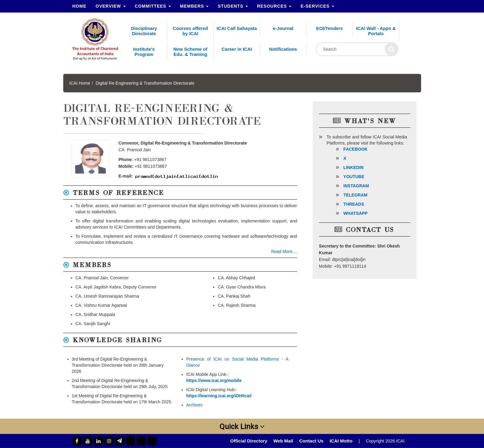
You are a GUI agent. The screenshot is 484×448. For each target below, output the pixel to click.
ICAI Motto (341, 441)
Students (233, 6)
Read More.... (284, 252)
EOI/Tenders (329, 28)
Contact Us (311, 441)
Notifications (283, 49)
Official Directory (249, 441)
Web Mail (283, 441)
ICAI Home (80, 83)
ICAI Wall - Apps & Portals (376, 31)
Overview (111, 6)
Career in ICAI (237, 49)
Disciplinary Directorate (144, 31)
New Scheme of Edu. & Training (190, 52)
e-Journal (283, 28)
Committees (153, 6)
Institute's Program (144, 52)
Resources (274, 6)
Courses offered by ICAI (190, 31)
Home (79, 6)
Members (194, 6)
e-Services (317, 6)
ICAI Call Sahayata (237, 28)
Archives (194, 405)
